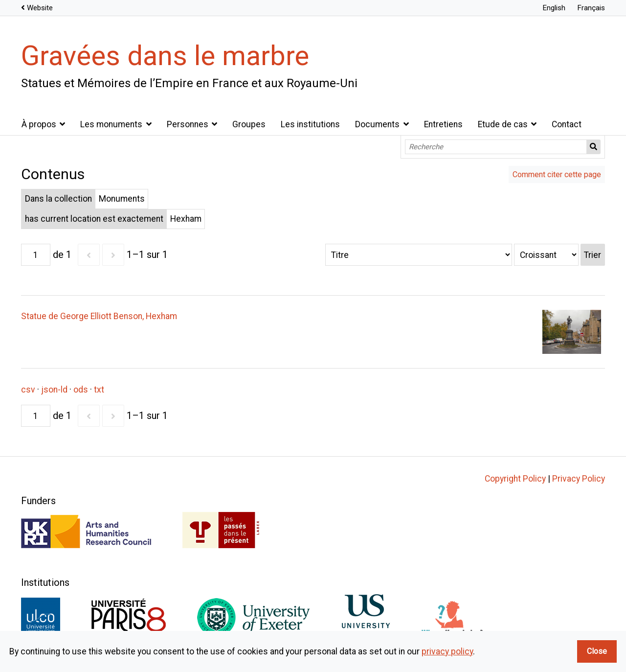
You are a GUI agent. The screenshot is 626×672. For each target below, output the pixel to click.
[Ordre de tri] (546, 255)
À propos (39, 124)
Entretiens (443, 124)
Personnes (188, 124)
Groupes (249, 124)
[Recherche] (496, 147)
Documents (377, 124)
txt (99, 390)
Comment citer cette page (557, 174)
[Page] (36, 255)
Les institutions (310, 124)
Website (40, 8)
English (554, 8)
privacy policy (447, 651)
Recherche (594, 147)
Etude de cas (503, 124)
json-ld (54, 390)
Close (597, 651)
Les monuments (111, 124)
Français (591, 8)
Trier (592, 255)
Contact (567, 124)
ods (81, 390)
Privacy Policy (579, 479)
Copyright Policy (515, 479)
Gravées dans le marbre (165, 56)
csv (28, 390)
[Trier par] (419, 255)
